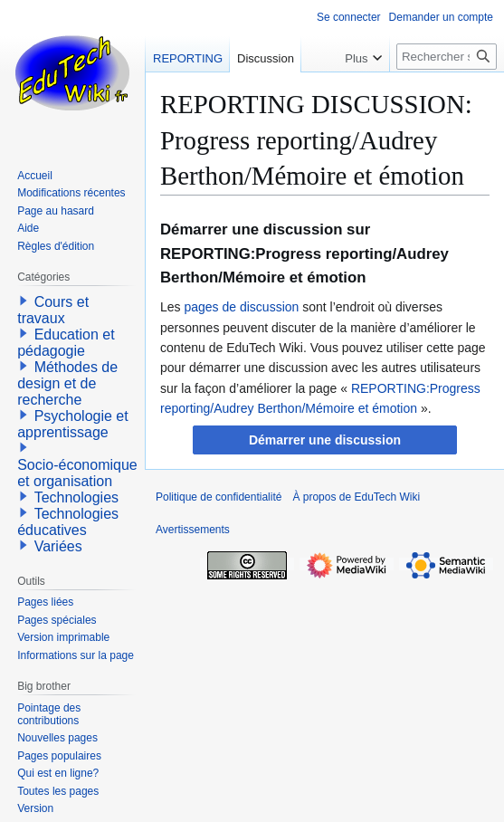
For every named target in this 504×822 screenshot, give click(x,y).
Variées (58, 546)
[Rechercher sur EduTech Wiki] (447, 57)
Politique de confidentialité (219, 497)
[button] (324, 440)
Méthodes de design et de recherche (67, 383)
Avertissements (193, 530)
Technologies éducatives (68, 522)
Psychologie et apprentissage (73, 424)
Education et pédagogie (66, 343)
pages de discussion (241, 307)
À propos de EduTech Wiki (356, 497)
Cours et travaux (53, 310)
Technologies (76, 497)
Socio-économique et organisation (77, 473)
